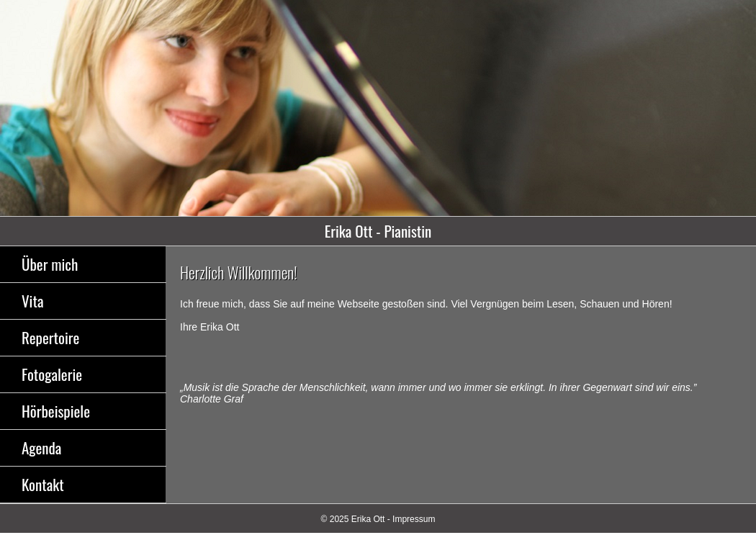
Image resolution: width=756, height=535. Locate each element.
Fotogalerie (52, 374)
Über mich (50, 264)
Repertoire (50, 337)
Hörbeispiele (56, 411)
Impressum (414, 519)
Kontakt (43, 484)
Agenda (41, 448)
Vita (32, 301)
